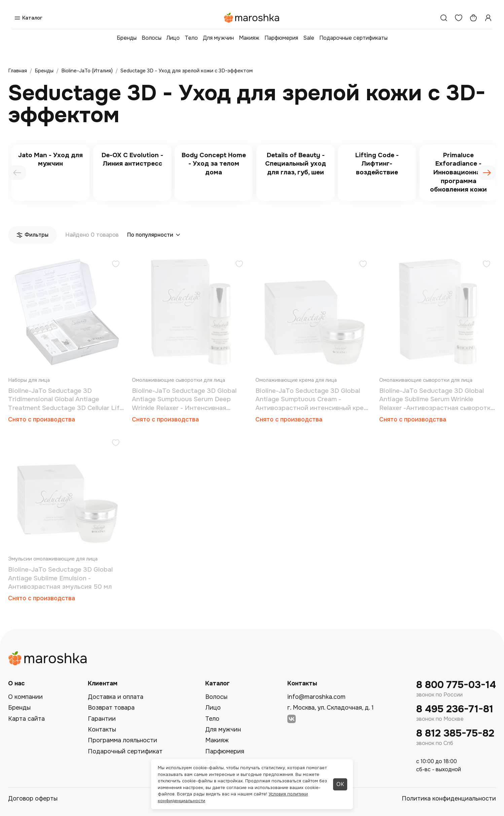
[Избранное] (459, 18)
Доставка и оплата (116, 697)
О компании (25, 697)
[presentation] (17, 173)
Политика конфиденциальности (449, 798)
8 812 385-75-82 (455, 733)
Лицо (173, 38)
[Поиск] (444, 18)
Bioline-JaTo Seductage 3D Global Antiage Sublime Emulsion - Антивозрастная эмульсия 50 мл (60, 578)
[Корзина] (473, 18)
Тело (191, 38)
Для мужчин (218, 38)
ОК (340, 784)
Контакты (102, 729)
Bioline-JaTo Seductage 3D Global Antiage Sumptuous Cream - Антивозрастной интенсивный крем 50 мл (312, 400)
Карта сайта (26, 719)
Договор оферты (33, 798)
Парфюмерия (281, 38)
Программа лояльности (122, 740)
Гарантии (102, 719)
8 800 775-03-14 (456, 685)
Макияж (249, 38)
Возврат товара (111, 708)
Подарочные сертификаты (353, 38)
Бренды (127, 38)
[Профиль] (488, 18)
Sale (309, 38)
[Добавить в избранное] (116, 265)
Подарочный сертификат (125, 751)
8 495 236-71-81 (455, 709)
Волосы (152, 38)
